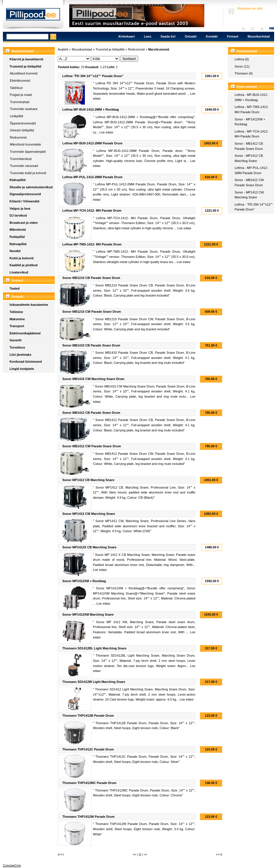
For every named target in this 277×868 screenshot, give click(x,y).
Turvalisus (17, 347)
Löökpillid (16, 116)
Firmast (233, 36)
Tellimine (16, 312)
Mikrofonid (18, 230)
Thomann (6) (244, 73)
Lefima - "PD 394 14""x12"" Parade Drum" (254, 207)
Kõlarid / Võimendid (24, 201)
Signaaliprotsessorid (25, 194)
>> (145, 854)
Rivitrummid (18, 137)
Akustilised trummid (24, 73)
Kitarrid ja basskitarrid (26, 59)
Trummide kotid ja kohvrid (28, 173)
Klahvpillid (18, 180)
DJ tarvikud (18, 215)
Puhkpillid (17, 237)
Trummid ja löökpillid (25, 66)
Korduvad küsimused (26, 362)
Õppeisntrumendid (23, 123)
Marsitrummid (159, 49)
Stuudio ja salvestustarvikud (31, 187)
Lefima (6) (242, 59)
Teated (15, 288)
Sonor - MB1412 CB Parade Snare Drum (249, 146)
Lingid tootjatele (22, 369)
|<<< (61, 854)
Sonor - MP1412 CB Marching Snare (249, 158)
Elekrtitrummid (20, 81)
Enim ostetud (247, 87)
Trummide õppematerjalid (28, 152)
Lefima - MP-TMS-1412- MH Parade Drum (252, 109)
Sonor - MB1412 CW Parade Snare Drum (249, 182)
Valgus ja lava (20, 208)
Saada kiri (254, 29)
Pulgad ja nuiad (21, 95)
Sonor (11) (242, 66)
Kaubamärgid (247, 51)
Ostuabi (191, 36)
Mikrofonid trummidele (25, 144)
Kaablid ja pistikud (24, 265)
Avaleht (245, 29)
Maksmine (17, 319)
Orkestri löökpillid (22, 130)
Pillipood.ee (33, 16)
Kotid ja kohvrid (21, 258)
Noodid (15, 251)
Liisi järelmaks (20, 355)
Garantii (16, 340)
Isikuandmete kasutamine (29, 305)
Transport (17, 326)
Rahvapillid (18, 244)
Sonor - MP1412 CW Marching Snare (249, 195)
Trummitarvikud (21, 159)
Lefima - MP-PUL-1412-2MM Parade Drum (251, 170)
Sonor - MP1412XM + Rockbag (250, 122)
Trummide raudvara (24, 109)
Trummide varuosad (24, 166)
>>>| (219, 854)
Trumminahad (19, 102)
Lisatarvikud (19, 272)
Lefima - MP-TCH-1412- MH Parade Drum (251, 134)
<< (135, 854)
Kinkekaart (126, 36)
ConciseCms (12, 865)
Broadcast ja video (24, 223)
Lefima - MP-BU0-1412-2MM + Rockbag (251, 97)
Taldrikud (16, 88)
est (271, 29)
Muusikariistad (259, 36)
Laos (148, 36)
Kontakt (212, 36)
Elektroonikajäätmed (25, 333)
